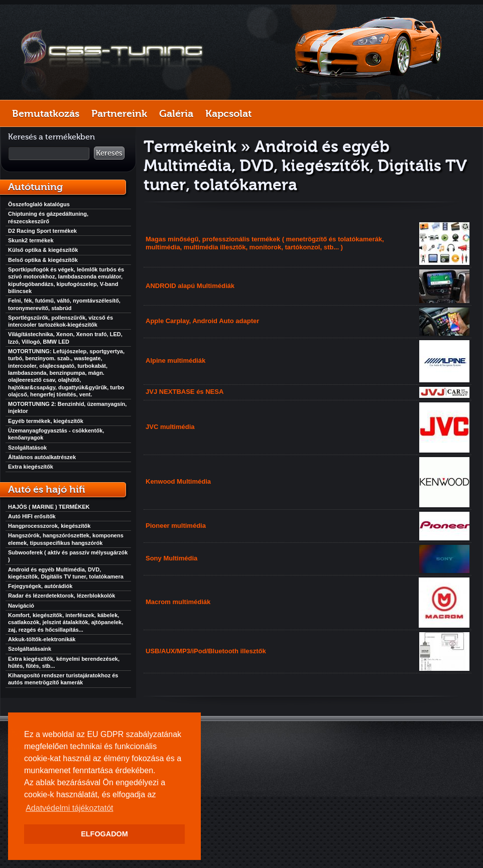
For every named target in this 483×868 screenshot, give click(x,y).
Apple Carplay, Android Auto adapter (202, 321)
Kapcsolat (228, 113)
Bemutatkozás (46, 113)
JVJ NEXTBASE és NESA (185, 392)
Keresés (109, 153)
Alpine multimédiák (175, 360)
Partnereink (119, 113)
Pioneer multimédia (176, 526)
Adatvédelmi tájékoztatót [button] (69, 808)
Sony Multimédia (171, 558)
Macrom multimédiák (178, 602)
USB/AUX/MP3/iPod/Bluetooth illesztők (206, 651)
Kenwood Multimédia (178, 481)
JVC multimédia (170, 427)
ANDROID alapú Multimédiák (190, 286)
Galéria (176, 113)
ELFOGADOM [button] (104, 834)
